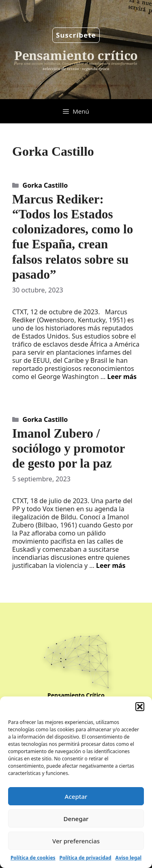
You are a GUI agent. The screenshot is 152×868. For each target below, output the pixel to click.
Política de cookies (33, 858)
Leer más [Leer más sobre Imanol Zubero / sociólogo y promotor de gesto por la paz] (111, 565)
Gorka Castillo (45, 185)
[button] (140, 707)
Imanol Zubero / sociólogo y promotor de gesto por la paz (69, 448)
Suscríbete (76, 35)
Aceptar (76, 796)
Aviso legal (128, 858)
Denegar (76, 819)
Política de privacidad (86, 858)
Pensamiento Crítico (76, 695)
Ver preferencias (76, 841)
